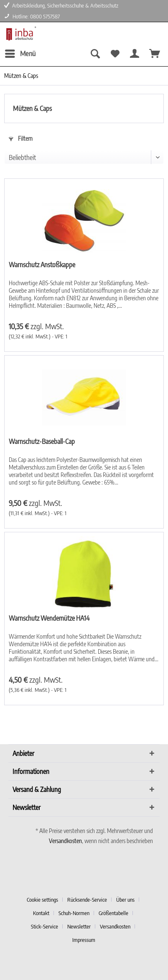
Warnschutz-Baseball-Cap (42, 441)
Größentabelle (113, 913)
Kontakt (41, 913)
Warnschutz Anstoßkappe (42, 265)
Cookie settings (42, 900)
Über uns (125, 900)
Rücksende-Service (87, 900)
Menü (20, 52)
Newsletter (79, 926)
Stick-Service (45, 926)
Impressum (84, 940)
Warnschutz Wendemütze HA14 (49, 618)
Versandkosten (65, 841)
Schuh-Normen (74, 913)
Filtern (21, 138)
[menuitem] (20, 54)
